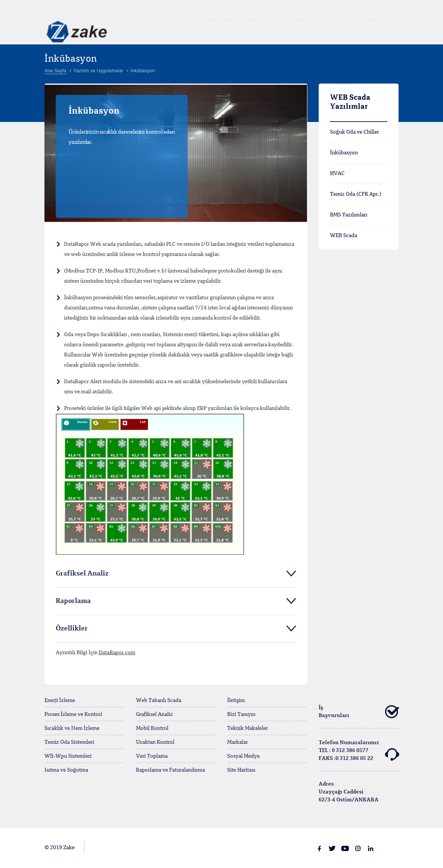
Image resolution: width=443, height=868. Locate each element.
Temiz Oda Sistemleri (69, 742)
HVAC (337, 174)
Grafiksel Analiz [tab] (82, 574)
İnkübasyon (344, 153)
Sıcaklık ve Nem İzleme (72, 728)
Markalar (238, 742)
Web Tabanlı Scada (159, 700)
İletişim (236, 700)
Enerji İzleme (60, 700)
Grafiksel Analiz (154, 714)
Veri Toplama (152, 756)
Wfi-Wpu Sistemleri (68, 756)
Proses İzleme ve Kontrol (73, 714)
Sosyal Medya (243, 756)
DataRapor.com (117, 653)
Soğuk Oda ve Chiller (354, 132)
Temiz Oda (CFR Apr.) (356, 194)
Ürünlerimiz (376, 27)
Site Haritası (241, 770)
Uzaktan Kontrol (155, 742)
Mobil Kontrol (152, 728)
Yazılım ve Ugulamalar (316, 27)
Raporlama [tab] (73, 601)
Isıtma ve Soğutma (66, 770)
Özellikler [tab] (72, 629)
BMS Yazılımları (349, 215)
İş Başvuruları (359, 712)
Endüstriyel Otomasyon (240, 27)
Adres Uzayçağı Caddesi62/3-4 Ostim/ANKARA (349, 792)
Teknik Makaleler (247, 728)
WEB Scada (344, 236)
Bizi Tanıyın (241, 714)
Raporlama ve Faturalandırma (170, 770)
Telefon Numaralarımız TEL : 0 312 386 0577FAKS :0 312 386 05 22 (359, 751)
